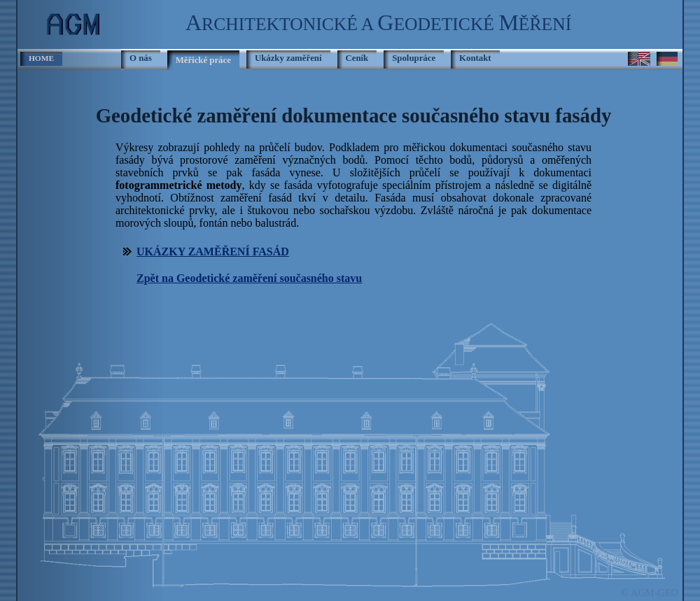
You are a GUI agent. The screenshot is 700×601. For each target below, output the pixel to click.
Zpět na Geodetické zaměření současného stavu (249, 278)
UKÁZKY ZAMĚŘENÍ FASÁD (213, 252)
